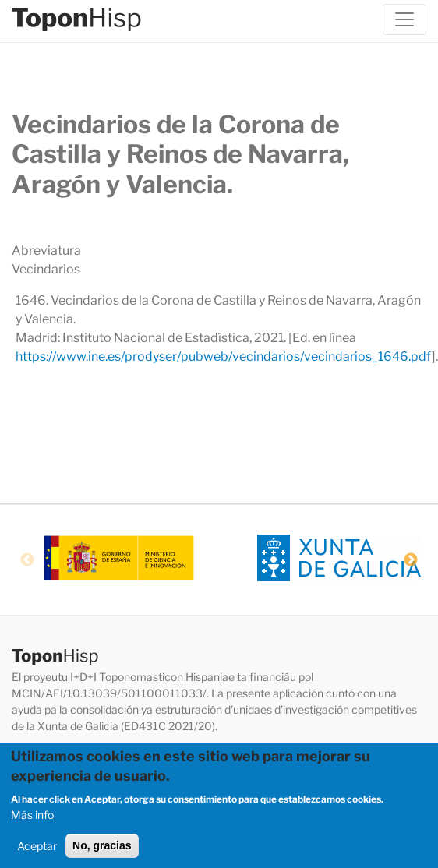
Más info (32, 819)
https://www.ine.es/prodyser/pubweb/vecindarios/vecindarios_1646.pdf (224, 356)
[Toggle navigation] (404, 19)
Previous (27, 560)
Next (411, 560)
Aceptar (37, 850)
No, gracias (102, 849)
